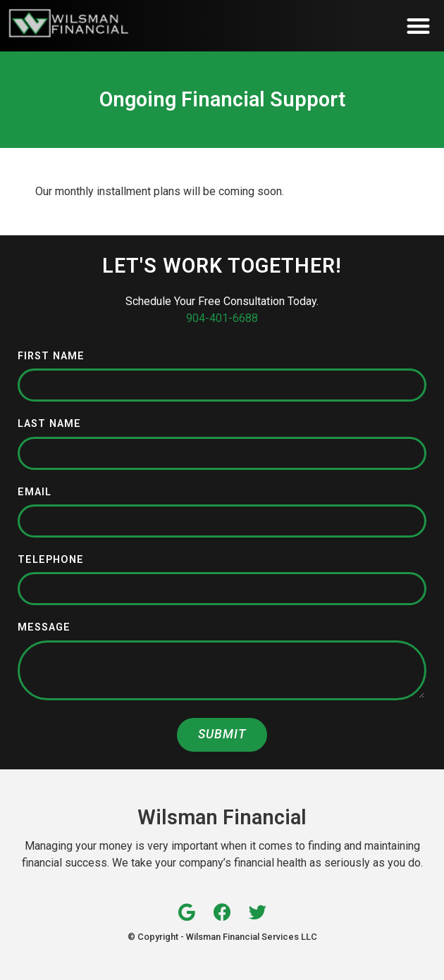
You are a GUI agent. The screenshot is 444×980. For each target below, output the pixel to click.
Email (35, 493)
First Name (51, 357)
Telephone (51, 560)
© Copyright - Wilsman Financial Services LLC (222, 937)
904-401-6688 (222, 318)
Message (44, 628)
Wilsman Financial (222, 817)
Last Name (49, 424)
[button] (419, 26)
